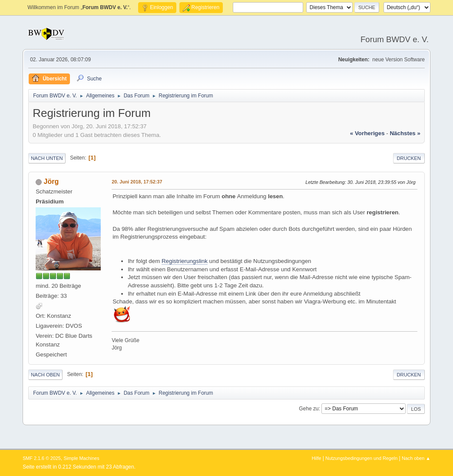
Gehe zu (309, 409)
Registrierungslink (185, 261)
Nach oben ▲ (416, 458)
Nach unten (47, 158)
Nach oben (45, 375)
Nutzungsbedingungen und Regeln (361, 458)
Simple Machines (81, 458)
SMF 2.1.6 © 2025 (42, 458)
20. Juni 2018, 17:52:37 (137, 182)
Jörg (51, 181)
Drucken (409, 158)
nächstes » (405, 133)
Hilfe (317, 458)
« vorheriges (367, 133)
